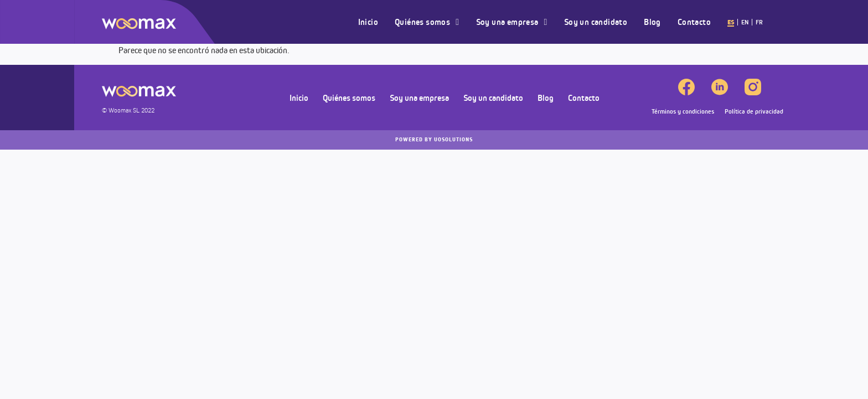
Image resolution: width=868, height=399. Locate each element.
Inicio (368, 22)
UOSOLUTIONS (434, 140)
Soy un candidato (596, 22)
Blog (652, 22)
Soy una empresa (512, 22)
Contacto (694, 22)
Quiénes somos (427, 22)
